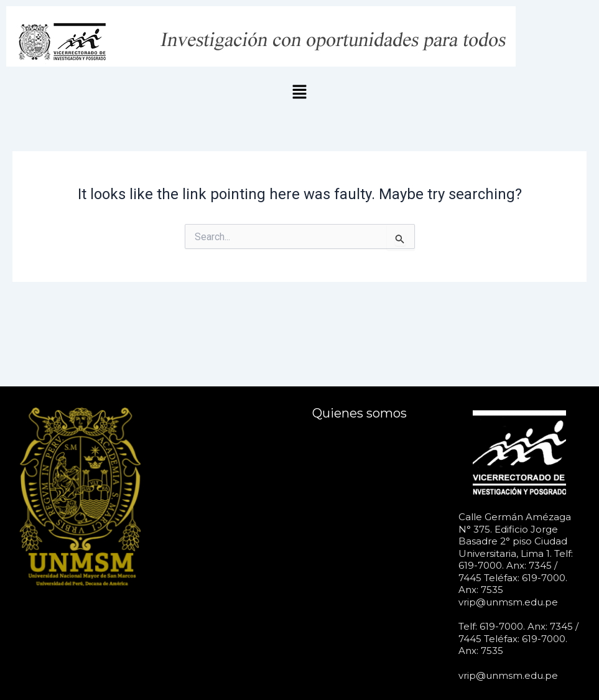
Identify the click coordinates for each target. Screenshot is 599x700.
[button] (299, 93)
